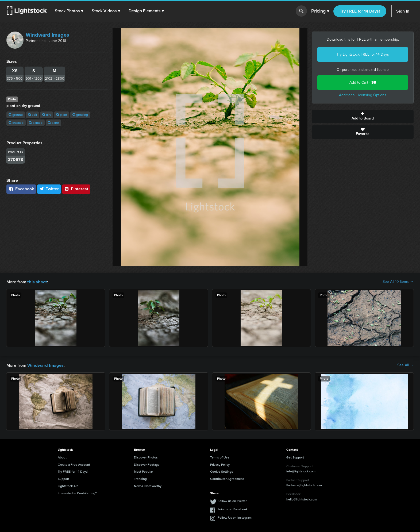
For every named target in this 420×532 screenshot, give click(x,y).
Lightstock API (68, 485)
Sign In (403, 11)
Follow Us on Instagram (235, 517)
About (62, 457)
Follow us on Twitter (232, 500)
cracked (16, 123)
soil (32, 115)
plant (62, 115)
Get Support (295, 457)
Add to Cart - (363, 82)
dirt (47, 115)
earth (53, 123)
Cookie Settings (222, 471)
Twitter (49, 189)
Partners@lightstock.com (304, 485)
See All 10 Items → (398, 282)
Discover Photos (146, 457)
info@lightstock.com (301, 471)
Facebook (21, 189)
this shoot (37, 282)
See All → (405, 365)
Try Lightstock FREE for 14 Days (363, 54)
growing (80, 115)
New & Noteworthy (148, 485)
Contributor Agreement (227, 478)
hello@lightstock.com (302, 499)
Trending (140, 478)
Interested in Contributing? (77, 493)
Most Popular (143, 471)
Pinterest (76, 189)
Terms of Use (220, 457)
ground (16, 115)
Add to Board (363, 117)
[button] (69, 11)
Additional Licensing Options (363, 95)
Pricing (320, 11)
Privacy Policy (220, 464)
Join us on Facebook (233, 509)
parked (36, 123)
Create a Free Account (74, 464)
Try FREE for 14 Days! (360, 11)
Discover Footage (147, 464)
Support (63, 478)
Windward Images (47, 35)
